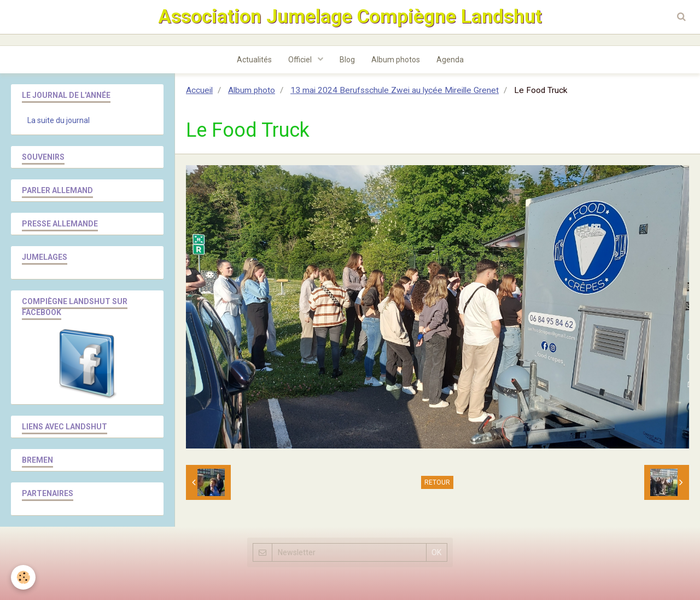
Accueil (199, 90)
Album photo (252, 90)
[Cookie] (23, 577)
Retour (437, 482)
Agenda (450, 60)
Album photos (396, 60)
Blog (347, 60)
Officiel (301, 60)
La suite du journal (59, 120)
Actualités (254, 60)
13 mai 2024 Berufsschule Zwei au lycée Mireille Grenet (395, 90)
